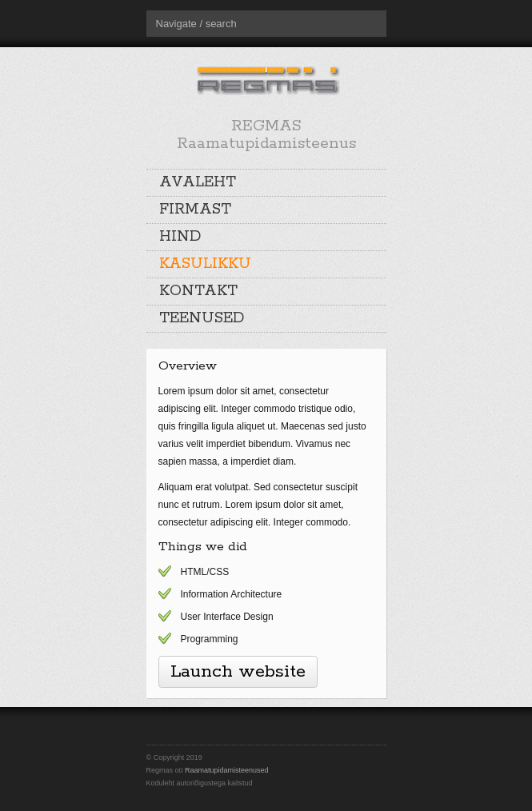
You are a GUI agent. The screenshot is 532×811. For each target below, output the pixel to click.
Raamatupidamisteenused (227, 770)
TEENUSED (202, 318)
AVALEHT (198, 182)
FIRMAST (195, 210)
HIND (180, 237)
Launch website (238, 672)
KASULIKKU (205, 264)
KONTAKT (198, 291)
